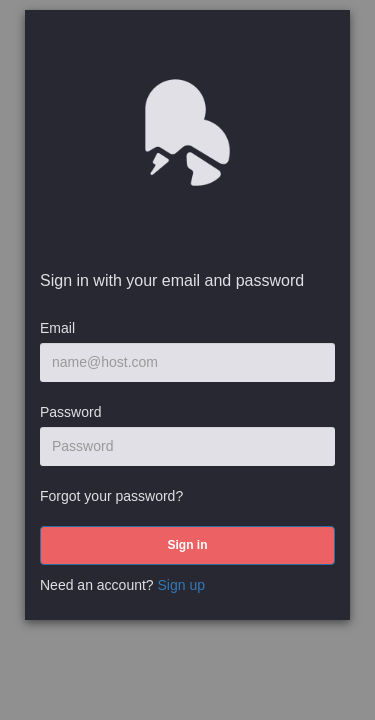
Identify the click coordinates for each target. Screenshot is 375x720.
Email (57, 328)
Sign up (181, 585)
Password (70, 412)
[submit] (187, 545)
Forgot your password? (111, 496)
